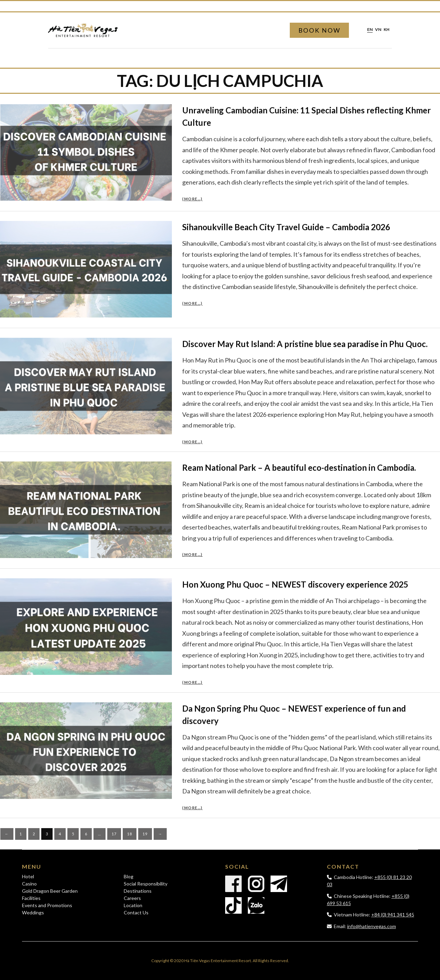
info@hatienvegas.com (372, 926)
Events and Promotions (47, 905)
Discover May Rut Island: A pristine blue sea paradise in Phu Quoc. (305, 344)
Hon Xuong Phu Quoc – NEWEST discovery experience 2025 (295, 584)
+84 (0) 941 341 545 (393, 915)
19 (145, 834)
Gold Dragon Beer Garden (50, 891)
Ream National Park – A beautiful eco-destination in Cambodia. (299, 467)
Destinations (138, 891)
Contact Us (136, 912)
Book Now (320, 30)
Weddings (33, 912)
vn (378, 30)
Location (133, 905)
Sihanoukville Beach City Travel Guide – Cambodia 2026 (286, 227)
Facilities (31, 898)
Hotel (28, 876)
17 (114, 834)
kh (387, 30)
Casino (29, 884)
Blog (129, 876)
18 (130, 834)
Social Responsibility (146, 884)
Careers (132, 898)
